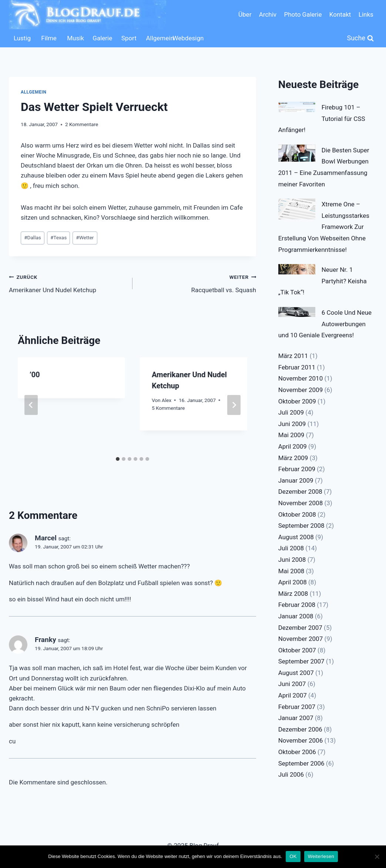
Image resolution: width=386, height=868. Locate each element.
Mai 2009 (291, 435)
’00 (35, 375)
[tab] (118, 459)
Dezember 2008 (300, 492)
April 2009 (293, 446)
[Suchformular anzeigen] (361, 38)
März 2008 (293, 594)
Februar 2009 (297, 469)
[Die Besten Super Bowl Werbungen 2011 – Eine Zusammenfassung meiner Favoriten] (297, 153)
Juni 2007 (292, 684)
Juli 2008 (291, 548)
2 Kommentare (82, 124)
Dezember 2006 (300, 729)
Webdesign (184, 38)
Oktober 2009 (297, 401)
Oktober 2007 (297, 650)
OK (293, 856)
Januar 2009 (296, 480)
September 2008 (301, 526)
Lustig (22, 38)
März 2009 (293, 458)
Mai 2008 (291, 571)
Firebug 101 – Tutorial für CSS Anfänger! (322, 119)
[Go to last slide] (31, 405)
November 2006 (301, 740)
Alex (167, 400)
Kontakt (340, 14)
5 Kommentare (168, 408)
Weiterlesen (321, 856)
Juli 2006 (291, 774)
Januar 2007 (296, 718)
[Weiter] (234, 405)
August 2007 (296, 673)
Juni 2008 (292, 560)
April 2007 (293, 695)
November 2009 (301, 390)
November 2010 (301, 378)
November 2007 (301, 639)
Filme (49, 38)
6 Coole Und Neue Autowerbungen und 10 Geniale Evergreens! (325, 324)
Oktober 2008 (297, 514)
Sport (129, 38)
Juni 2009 (292, 424)
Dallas (33, 237)
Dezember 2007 (300, 628)
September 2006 (301, 763)
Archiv (268, 14)
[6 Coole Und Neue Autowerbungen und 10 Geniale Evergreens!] (297, 312)
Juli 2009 (291, 412)
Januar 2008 (296, 616)
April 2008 (293, 582)
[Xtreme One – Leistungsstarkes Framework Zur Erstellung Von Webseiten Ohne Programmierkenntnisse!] (297, 209)
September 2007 (301, 661)
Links (366, 14)
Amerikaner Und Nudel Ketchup (68, 283)
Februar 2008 (297, 605)
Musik (75, 38)
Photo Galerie (303, 14)
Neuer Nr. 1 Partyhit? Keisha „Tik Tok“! (323, 281)
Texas (58, 237)
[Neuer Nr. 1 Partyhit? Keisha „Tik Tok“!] (297, 269)
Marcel (46, 538)
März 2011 (293, 356)
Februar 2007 (297, 707)
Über (245, 14)
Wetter (85, 237)
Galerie (102, 38)
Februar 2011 (297, 367)
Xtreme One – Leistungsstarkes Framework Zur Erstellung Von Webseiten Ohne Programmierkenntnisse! (324, 227)
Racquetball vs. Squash (197, 283)
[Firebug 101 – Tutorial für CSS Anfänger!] (297, 107)
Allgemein (157, 38)
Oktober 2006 (297, 752)
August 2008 (296, 537)
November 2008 (301, 503)
